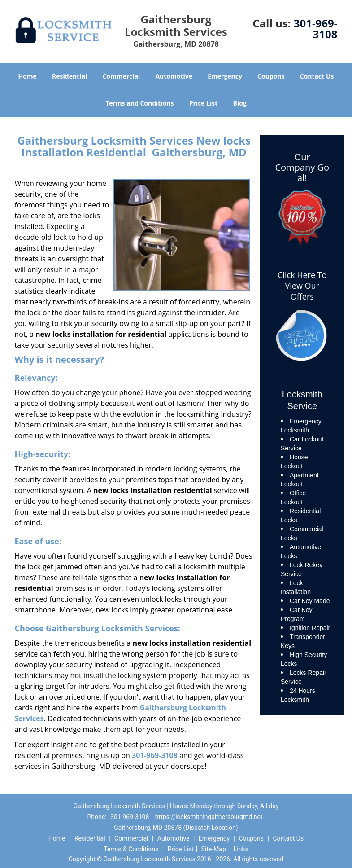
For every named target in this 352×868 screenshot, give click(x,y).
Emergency (225, 76)
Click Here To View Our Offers (302, 286)
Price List (204, 103)
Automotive (174, 76)
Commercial (121, 76)
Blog (240, 103)
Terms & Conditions (131, 849)
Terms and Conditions (139, 103)
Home (27, 76)
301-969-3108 (316, 29)
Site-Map (214, 849)
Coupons (271, 76)
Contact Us (317, 76)
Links (241, 849)
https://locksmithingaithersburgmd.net (209, 817)
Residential (70, 76)
